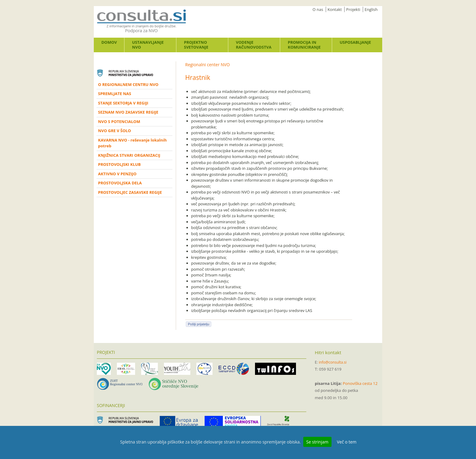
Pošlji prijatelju (199, 324)
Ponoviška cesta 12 (360, 383)
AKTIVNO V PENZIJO (117, 174)
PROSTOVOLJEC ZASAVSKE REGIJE (130, 192)
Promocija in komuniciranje (304, 45)
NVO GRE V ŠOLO (114, 131)
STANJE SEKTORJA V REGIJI (123, 103)
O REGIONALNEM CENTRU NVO (128, 84)
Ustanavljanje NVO (148, 45)
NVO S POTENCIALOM (119, 122)
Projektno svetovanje (196, 45)
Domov (109, 42)
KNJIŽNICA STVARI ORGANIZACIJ (129, 155)
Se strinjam (317, 442)
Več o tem (347, 442)
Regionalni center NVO (207, 65)
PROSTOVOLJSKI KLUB (119, 164)
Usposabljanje (355, 42)
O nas (318, 9)
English (371, 9)
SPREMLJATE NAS (115, 94)
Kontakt (335, 9)
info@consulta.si (333, 362)
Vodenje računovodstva (254, 45)
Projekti (353, 9)
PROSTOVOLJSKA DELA (120, 183)
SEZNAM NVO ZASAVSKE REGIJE (128, 112)
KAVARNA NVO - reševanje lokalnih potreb (132, 143)
